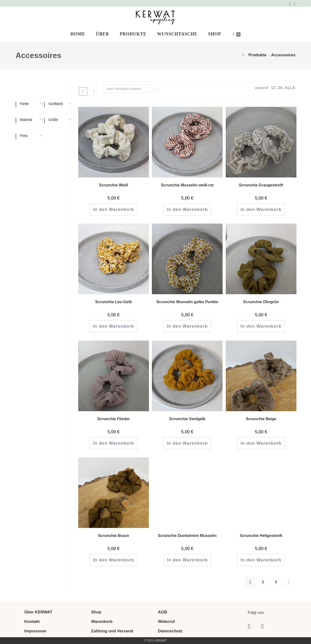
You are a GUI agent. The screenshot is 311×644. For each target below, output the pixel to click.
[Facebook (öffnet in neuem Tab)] (290, 4)
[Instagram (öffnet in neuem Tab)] (294, 4)
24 (280, 88)
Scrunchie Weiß (113, 185)
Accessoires (283, 55)
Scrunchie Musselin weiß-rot (187, 185)
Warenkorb (102, 622)
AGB (163, 612)
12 (273, 88)
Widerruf (166, 622)
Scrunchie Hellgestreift (261, 536)
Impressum (35, 631)
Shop (96, 612)
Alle (290, 88)
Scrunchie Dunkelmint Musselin (187, 536)
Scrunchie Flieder (113, 419)
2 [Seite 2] (263, 582)
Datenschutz (170, 631)
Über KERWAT (38, 612)
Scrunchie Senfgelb (187, 419)
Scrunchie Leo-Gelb (114, 302)
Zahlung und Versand (112, 631)
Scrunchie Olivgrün (261, 302)
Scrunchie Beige (261, 419)
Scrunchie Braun (113, 536)
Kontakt (32, 622)
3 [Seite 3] (276, 582)
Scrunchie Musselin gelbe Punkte (187, 302)
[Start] (243, 55)
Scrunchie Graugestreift (261, 185)
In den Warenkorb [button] (114, 209)
